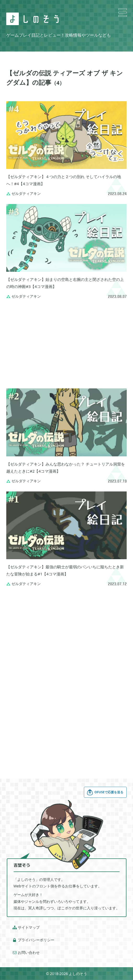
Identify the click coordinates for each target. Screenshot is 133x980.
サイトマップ (26, 927)
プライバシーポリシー (33, 940)
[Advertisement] (66, 343)
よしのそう (78, 974)
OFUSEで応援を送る (105, 792)
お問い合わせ (26, 953)
